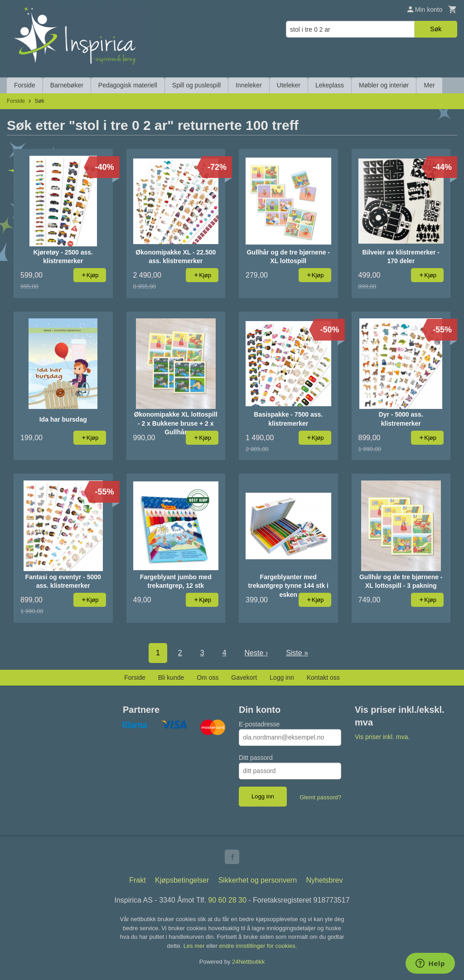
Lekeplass (330, 85)
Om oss (208, 677)
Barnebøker (67, 85)
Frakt (137, 880)
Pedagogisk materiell (128, 85)
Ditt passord (256, 758)
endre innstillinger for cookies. (258, 946)
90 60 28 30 (227, 900)
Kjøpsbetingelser (182, 880)
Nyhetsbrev (325, 880)
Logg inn (282, 677)
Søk (436, 29)
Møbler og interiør (384, 85)
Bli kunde (171, 677)
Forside (25, 85)
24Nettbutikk (248, 962)
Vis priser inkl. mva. (382, 737)
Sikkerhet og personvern (258, 880)
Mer (429, 85)
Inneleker (249, 85)
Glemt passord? (320, 797)
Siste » (297, 653)
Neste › (256, 653)
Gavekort (244, 677)
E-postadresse (259, 724)
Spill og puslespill (196, 85)
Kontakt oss (323, 677)
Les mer (195, 946)
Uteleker (289, 85)
